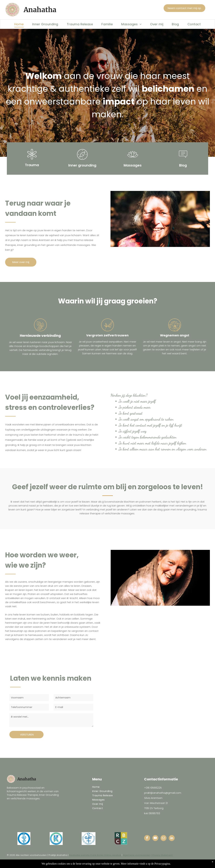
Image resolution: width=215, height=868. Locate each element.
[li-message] (183, 160)
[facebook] (147, 838)
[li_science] (32, 160)
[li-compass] (82, 160)
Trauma (32, 165)
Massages (133, 165)
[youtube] (155, 838)
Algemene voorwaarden (137, 855)
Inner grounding (82, 165)
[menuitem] (19, 24)
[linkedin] (172, 838)
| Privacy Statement (162, 855)
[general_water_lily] (133, 160)
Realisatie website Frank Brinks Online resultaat (95, 855)
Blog (183, 165)
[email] (164, 838)
